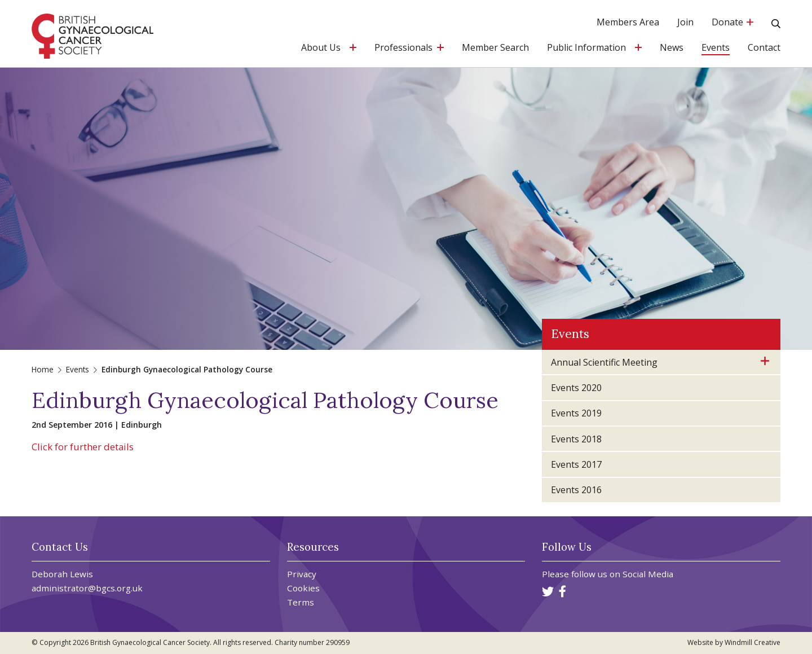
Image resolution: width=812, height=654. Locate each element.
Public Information (586, 48)
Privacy (302, 574)
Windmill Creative (753, 642)
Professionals (403, 48)
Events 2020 (576, 388)
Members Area (628, 23)
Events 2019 (576, 413)
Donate (732, 23)
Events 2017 (576, 464)
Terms (301, 602)
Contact (764, 48)
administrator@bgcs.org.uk (87, 588)
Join (685, 23)
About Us (321, 48)
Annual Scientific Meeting (604, 362)
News (672, 48)
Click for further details (83, 447)
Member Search (495, 48)
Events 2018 (576, 439)
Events (716, 48)
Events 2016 (576, 490)
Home (43, 369)
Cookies (303, 588)
